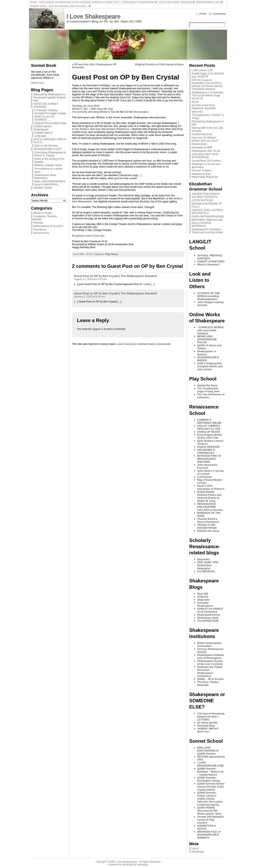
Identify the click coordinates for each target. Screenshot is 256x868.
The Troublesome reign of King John (208, 390)
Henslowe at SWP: (202, 147)
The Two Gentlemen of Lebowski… (211, 396)
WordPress (198, 852)
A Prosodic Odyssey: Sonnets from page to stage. (50, 112)
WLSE (195, 102)
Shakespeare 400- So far (206, 151)
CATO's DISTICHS (202, 200)
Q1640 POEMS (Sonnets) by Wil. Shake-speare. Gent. (209, 811)
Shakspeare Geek (208, 618)
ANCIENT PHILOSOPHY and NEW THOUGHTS (206, 195)
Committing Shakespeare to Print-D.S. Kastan (50, 154)
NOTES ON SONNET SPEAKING (46, 105)
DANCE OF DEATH (209, 432)
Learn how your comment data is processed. (144, 344)
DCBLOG (203, 597)
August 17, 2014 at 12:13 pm (90, 279)
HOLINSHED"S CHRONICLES (206, 451)
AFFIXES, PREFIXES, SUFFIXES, (210, 257)
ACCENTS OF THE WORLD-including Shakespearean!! (208, 296)
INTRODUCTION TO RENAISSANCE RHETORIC (209, 459)
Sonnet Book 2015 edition (206, 161)
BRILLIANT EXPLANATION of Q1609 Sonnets (208, 751)
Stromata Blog (206, 726)
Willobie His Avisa (208, 531)
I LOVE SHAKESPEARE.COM (210, 764)
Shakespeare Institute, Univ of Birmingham (211, 656)
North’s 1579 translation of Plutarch (211, 487)
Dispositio (203, 559)
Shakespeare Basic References (45, 177)
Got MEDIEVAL (206, 571)
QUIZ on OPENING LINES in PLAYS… (50, 141)
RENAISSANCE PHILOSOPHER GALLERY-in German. (210, 507)
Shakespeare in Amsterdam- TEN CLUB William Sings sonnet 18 (208, 95)
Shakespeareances (209, 615)
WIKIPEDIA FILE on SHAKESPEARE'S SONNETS (209, 835)
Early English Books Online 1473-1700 (210, 436)
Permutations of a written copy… (49, 170)
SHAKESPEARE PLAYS (47, 149)
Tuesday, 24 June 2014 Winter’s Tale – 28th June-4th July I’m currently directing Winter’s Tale (94, 109)
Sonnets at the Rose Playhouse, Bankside (204, 107)
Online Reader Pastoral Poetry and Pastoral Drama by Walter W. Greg (209, 496)
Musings (38, 223)
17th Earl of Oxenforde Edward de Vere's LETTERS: (211, 717)
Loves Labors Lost (202, 70)
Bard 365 (203, 594)
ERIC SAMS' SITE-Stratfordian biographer (208, 565)
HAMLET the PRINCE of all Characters (210, 610)
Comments (219, 14)
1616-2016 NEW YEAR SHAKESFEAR (205, 156)
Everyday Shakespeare (205, 604)
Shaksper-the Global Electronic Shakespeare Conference (210, 671)
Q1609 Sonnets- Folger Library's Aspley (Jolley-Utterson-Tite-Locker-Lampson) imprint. (210, 799)
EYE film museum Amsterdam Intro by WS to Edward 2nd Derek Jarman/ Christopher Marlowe (207, 84)
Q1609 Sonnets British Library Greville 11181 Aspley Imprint (211, 787)
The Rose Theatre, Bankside (208, 683)
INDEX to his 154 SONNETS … (44, 118)
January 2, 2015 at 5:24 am (90, 297)
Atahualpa (142, 865)
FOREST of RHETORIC (211, 261)
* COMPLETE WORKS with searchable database (210, 330)
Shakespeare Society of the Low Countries (210, 662)
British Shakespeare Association (209, 644)
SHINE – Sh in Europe (210, 679)
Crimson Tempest (201, 170)
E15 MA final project (136, 112)
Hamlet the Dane (207, 385)
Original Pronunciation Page (50, 123)
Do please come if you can (88, 236)
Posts (203, 14)
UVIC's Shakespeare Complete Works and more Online (210, 366)
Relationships (199, 144)
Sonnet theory (41, 233)
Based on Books (43, 213)
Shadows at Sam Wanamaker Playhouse (205, 175)
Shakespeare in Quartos (207, 353)
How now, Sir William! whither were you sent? (205, 139)
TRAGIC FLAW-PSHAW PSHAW (207, 526)
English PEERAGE (208, 447)
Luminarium (204, 477)
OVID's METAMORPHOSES (208, 216)
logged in (97, 329)
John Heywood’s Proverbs (207, 466)
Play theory (40, 229)
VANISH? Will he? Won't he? (208, 730)
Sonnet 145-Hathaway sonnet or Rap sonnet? (210, 820)
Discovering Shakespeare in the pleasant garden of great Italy (49, 97)
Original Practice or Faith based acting (158, 64)
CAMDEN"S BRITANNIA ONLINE (209, 421)
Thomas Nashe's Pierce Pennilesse (208, 520)
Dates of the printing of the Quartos (49, 160)
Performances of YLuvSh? (48, 226)
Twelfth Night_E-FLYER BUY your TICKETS (208, 75)
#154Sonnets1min (202, 134)
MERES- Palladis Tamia (48, 165)
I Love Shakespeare (93, 17)
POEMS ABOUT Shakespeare (43, 128)
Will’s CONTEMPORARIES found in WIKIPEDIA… (50, 183)
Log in (195, 848)
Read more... (38, 83)
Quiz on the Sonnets (46, 146)
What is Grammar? (209, 264)
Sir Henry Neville (207, 723)
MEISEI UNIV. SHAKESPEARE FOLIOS (207, 339)
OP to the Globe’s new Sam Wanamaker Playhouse (127, 127)
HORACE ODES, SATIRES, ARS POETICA (207, 212)
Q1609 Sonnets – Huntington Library (209, 779)
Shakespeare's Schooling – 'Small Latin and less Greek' (207, 231)
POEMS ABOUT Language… (44, 134)
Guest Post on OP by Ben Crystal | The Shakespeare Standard (115, 276)
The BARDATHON (208, 621)
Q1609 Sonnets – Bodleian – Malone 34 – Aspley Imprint (210, 772)
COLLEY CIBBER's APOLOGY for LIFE (209, 427)
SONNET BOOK (43, 188)
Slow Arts (197, 112)
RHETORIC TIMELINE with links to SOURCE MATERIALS (207, 223)
